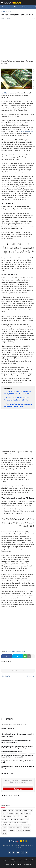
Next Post (31, 676)
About (3, 7)
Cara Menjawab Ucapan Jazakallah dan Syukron (18, 735)
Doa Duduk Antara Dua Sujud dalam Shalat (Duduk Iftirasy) (18, 767)
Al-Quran (9, 12)
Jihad (4, 819)
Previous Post (7, 676)
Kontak (10, 7)
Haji (4, 816)
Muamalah (23, 822)
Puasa (4, 828)
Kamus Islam (24, 819)
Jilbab (10, 819)
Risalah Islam (17, 860)
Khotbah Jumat (7, 822)
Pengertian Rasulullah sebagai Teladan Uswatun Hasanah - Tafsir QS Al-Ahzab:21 (17, 756)
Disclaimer (25, 7)
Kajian (16, 819)
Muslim (5, 825)
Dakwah (11, 813)
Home (3, 12)
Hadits (28, 813)
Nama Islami (21, 825)
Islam (26, 816)
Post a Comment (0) (18, 671)
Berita (4, 813)
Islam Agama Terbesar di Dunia (12, 752)
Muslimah (12, 825)
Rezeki (19, 828)
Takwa (19, 831)
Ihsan (15, 816)
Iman (21, 816)
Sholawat (12, 831)
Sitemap (17, 7)
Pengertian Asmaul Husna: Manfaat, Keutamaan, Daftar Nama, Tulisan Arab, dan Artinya (17, 747)
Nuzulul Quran (16, 651)
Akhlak (4, 811)
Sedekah (26, 828)
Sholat (4, 831)
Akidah (11, 811)
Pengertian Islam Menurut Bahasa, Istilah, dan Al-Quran (17, 762)
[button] (2, 3)
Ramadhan (25, 651)
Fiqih (22, 813)
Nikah (29, 825)
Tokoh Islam (27, 831)
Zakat (4, 833)
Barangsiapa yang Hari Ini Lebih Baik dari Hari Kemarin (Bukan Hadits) (16, 742)
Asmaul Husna (28, 811)
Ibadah (9, 816)
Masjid (16, 822)
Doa (17, 813)
